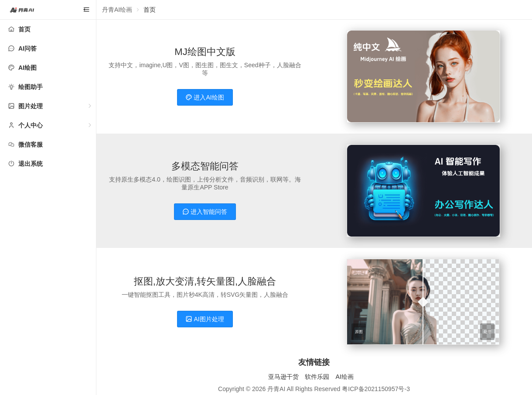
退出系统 (31, 164)
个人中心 (31, 125)
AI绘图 (27, 68)
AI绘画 (344, 377)
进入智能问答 (205, 212)
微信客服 (31, 144)
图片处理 (31, 106)
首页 (24, 29)
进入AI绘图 (205, 97)
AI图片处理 (205, 319)
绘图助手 (31, 87)
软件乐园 (317, 377)
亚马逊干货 (283, 377)
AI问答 (27, 48)
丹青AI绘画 (117, 10)
